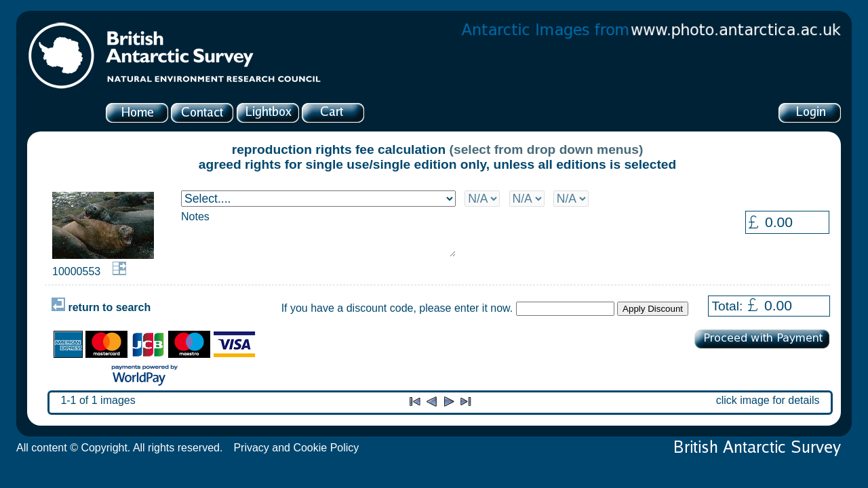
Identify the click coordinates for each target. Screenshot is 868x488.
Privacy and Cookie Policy (296, 448)
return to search (101, 307)
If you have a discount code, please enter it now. (397, 308)
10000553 (76, 271)
